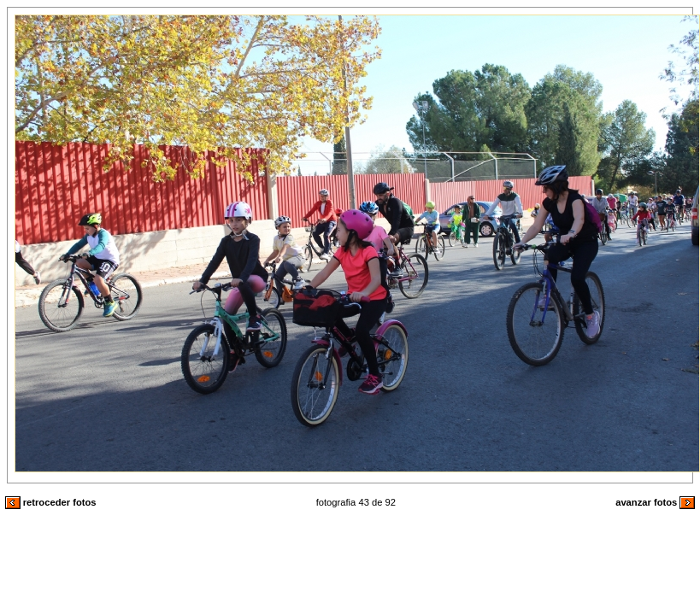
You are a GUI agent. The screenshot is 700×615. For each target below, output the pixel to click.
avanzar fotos (655, 502)
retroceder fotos (51, 502)
